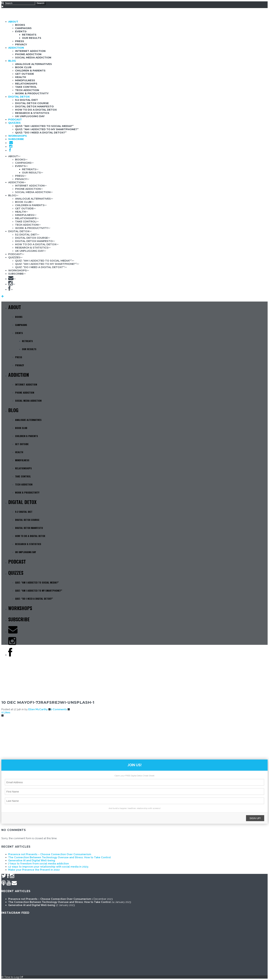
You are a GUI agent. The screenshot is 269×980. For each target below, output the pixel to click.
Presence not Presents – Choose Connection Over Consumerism (50, 854)
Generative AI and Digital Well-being (32, 860)
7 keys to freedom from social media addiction (39, 864)
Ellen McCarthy (38, 709)
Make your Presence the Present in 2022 (34, 870)
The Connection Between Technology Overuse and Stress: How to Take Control (60, 857)
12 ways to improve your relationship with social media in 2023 (48, 867)
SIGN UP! (255, 818)
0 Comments (59, 709)
